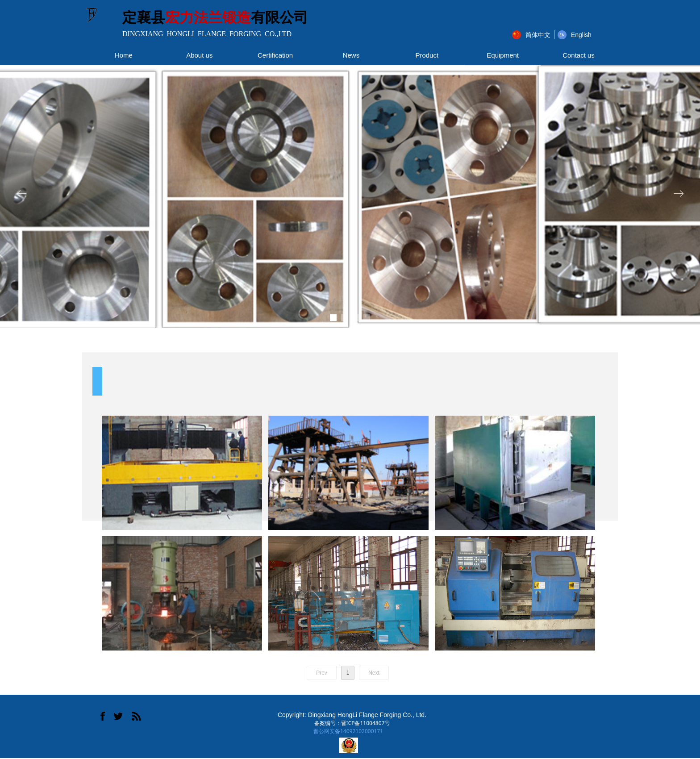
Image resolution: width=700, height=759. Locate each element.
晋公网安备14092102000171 (348, 731)
